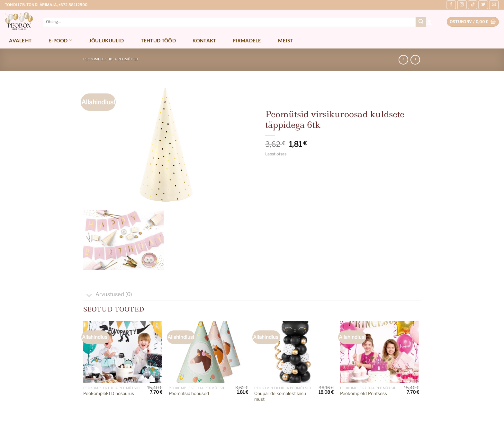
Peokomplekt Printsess (364, 393)
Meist (286, 40)
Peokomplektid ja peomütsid (111, 59)
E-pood (60, 40)
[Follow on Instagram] (462, 5)
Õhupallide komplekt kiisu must (280, 396)
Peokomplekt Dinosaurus (109, 393)
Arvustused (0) (108, 295)
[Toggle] (89, 296)
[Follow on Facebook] (451, 5)
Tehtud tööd (158, 40)
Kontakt (204, 40)
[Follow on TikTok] (473, 5)
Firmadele (247, 40)
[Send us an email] (494, 5)
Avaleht (20, 40)
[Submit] (421, 22)
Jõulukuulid (106, 40)
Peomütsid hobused (189, 393)
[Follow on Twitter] (483, 5)
